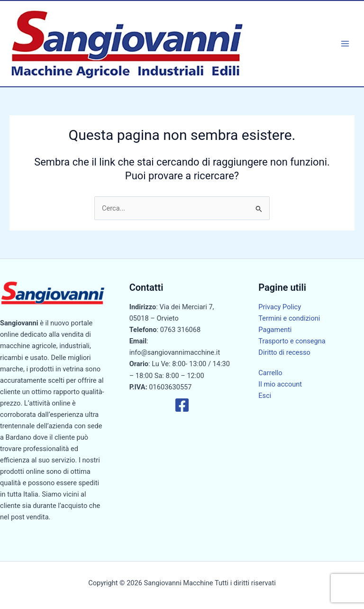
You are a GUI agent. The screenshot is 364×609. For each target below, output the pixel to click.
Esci (265, 396)
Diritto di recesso (284, 352)
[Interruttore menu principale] (345, 44)
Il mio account (280, 384)
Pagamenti (275, 330)
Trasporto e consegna (292, 341)
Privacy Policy (280, 307)
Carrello (270, 373)
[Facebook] (182, 405)
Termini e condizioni (289, 318)
